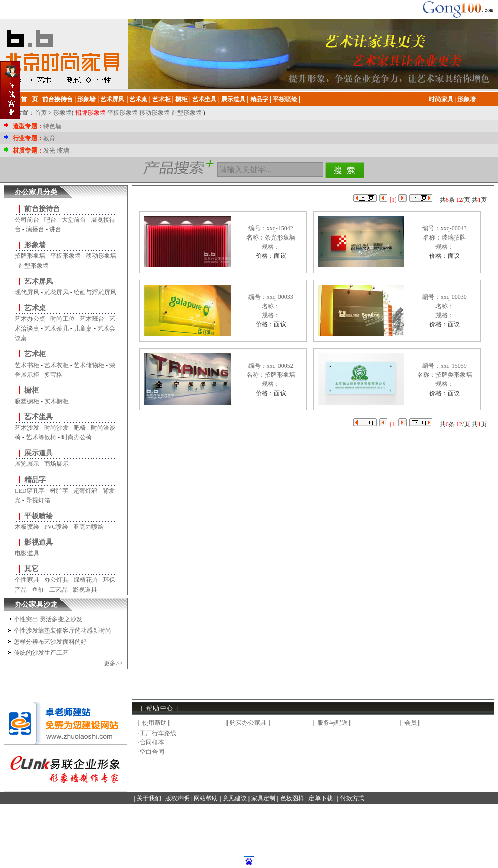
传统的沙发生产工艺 (41, 653)
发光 (49, 151)
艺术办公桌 (30, 319)
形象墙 (466, 99)
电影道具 (27, 553)
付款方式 (352, 798)
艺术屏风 (39, 281)
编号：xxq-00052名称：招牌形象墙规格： (271, 375)
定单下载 (321, 798)
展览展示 (27, 464)
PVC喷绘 (56, 527)
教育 (49, 138)
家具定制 (263, 798)
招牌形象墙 (90, 113)
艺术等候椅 (41, 437)
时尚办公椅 (77, 437)
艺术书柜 (27, 365)
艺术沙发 (27, 428)
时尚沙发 (56, 428)
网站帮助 (206, 798)
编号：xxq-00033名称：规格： (271, 306)
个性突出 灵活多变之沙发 (48, 619)
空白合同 (152, 752)
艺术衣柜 (56, 365)
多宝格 (53, 375)
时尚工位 (63, 319)
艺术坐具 (39, 417)
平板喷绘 (39, 516)
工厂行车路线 (158, 733)
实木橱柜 (56, 401)
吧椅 (80, 428)
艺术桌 (35, 308)
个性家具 (27, 580)
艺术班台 (92, 319)
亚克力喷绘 (88, 527)
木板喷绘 (27, 527)
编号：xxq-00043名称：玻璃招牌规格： (445, 237)
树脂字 (59, 491)
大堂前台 (74, 220)
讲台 (55, 229)
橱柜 (32, 390)
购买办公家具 (248, 723)
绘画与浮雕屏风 (95, 292)
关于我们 (149, 798)
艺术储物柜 (89, 365)
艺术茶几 (56, 328)
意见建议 (235, 798)
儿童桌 (83, 328)
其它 (32, 569)
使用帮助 (154, 723)
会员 (411, 723)
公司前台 (27, 220)
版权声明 (177, 798)
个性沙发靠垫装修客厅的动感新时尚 (63, 631)
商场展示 (56, 464)
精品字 (35, 480)
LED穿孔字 (30, 491)
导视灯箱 (38, 500)
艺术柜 (35, 354)
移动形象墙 (154, 113)
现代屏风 (27, 292)
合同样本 (152, 742)
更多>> (113, 663)
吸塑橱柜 (27, 401)
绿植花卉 (86, 580)
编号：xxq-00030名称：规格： (445, 306)
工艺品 (58, 590)
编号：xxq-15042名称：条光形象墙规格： (271, 237)
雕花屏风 (56, 292)
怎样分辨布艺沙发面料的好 (50, 642)
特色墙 (52, 126)
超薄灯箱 (85, 491)
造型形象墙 (186, 113)
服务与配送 (332, 723)
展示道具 (39, 453)
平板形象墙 (122, 113)
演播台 (35, 229)
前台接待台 (42, 209)
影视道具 (39, 542)
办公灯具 (56, 580)
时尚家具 (441, 99)
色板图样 (292, 798)
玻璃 (63, 151)
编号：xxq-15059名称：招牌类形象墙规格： (445, 375)
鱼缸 (38, 590)
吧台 (50, 220)
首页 (41, 113)
